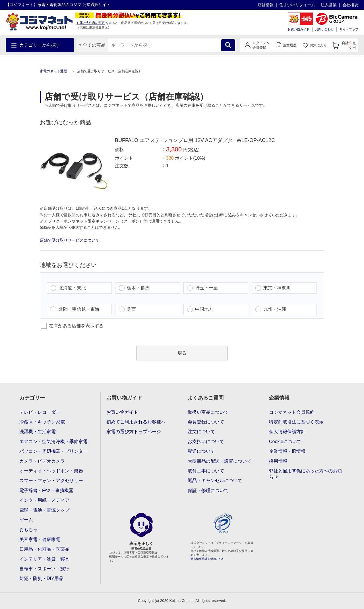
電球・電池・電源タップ (44, 510)
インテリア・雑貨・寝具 (44, 559)
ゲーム (26, 520)
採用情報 (278, 461)
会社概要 (350, 5)
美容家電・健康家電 (40, 539)
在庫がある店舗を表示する (72, 326)
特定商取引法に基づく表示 (296, 422)
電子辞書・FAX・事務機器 (46, 490)
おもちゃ (28, 529)
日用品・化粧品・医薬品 (44, 549)
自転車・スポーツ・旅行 (44, 569)
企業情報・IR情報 (287, 451)
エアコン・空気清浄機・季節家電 (53, 442)
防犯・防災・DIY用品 (41, 578)
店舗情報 (266, 5)
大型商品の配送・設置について (220, 461)
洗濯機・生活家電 (38, 432)
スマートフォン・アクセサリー (51, 481)
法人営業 (329, 5)
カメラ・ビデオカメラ (42, 461)
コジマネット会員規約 (292, 412)
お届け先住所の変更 (91, 23)
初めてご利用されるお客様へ (136, 422)
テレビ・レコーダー (40, 412)
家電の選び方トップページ (134, 432)
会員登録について (206, 422)
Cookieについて (285, 442)
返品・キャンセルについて (215, 481)
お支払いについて (206, 442)
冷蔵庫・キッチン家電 (42, 422)
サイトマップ (349, 29)
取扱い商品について (208, 412)
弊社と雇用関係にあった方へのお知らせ (305, 474)
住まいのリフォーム (297, 5)
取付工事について (206, 471)
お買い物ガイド (298, 29)
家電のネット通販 (54, 71)
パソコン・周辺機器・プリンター (53, 451)
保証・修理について (208, 490)
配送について (201, 451)
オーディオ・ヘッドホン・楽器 (51, 471)
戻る (182, 353)
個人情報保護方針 (287, 432)
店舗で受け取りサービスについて (70, 240)
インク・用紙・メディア (44, 500)
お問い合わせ (324, 29)
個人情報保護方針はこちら (208, 559)
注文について (201, 432)
